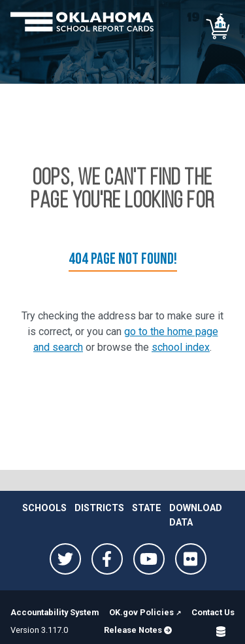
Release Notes (138, 630)
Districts (99, 508)
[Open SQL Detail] (221, 631)
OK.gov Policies (141, 612)
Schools (44, 508)
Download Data (196, 515)
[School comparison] (219, 26)
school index (181, 347)
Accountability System (55, 612)
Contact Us (213, 612)
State (147, 508)
